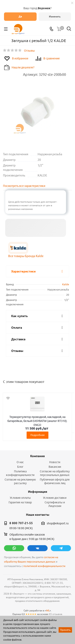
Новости (55, 462)
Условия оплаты (20, 498)
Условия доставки (55, 498)
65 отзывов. (56, 614)
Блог (20, 467)
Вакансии (55, 467)
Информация (38, 492)
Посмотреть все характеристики (24, 186)
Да (20, 17)
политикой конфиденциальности (44, 566)
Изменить (55, 17)
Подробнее (37, 435)
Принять (65, 630)
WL (48, 610)
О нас (20, 462)
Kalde (66, 284)
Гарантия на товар (20, 502)
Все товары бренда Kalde (26, 256)
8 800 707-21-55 (21, 523)
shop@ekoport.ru (58, 523)
